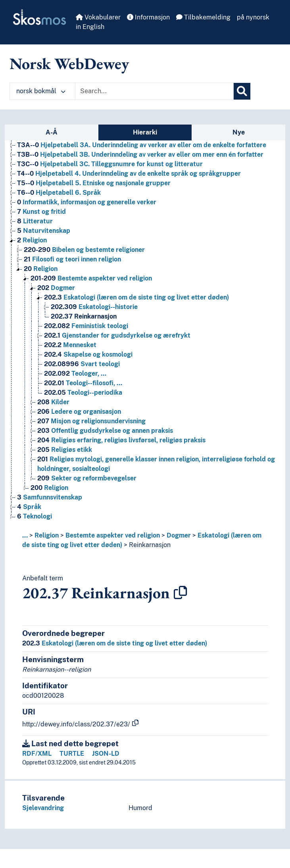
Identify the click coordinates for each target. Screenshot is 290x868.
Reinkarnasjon (150, 545)
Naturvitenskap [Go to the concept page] (44, 231)
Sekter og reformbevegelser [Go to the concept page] (87, 478)
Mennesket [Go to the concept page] (70, 345)
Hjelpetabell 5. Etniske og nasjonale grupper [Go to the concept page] (94, 183)
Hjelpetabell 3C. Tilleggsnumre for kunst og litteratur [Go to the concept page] (110, 164)
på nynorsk (253, 17)
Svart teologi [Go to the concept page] (82, 364)
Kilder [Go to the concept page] (53, 402)
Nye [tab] (239, 132)
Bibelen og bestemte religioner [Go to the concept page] (84, 250)
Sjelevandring (43, 808)
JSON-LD (106, 754)
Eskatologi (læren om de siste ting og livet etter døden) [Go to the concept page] (136, 297)
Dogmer (179, 535)
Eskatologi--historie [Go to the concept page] (94, 307)
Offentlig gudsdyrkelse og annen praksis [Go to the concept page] (105, 431)
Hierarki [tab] (145, 132)
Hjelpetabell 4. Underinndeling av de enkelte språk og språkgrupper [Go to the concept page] (129, 174)
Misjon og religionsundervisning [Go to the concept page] (91, 421)
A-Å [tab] (52, 132)
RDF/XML (37, 754)
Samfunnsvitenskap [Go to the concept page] (50, 497)
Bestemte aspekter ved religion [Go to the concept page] (91, 278)
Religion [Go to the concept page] (32, 240)
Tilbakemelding (203, 17)
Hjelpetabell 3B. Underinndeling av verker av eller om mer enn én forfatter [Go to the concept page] (140, 155)
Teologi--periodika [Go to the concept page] (83, 393)
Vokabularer (98, 17)
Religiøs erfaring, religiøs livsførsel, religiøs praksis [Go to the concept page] (121, 440)
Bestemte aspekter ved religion (113, 535)
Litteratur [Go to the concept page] (35, 221)
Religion (47, 535)
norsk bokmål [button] (41, 91)
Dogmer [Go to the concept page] (56, 288)
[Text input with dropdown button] (154, 91)
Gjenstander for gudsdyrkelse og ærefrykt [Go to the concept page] (117, 335)
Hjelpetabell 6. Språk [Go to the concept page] (59, 193)
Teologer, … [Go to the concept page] (75, 374)
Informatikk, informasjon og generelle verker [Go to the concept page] (87, 202)
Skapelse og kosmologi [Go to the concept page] (88, 354)
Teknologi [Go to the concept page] (35, 516)
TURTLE (72, 754)
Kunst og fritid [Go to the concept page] (41, 212)
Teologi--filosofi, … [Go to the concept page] (83, 383)
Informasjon (148, 17)
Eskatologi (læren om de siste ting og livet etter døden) (115, 643)
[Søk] (242, 91)
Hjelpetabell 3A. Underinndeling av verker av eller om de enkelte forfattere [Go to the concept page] (142, 145)
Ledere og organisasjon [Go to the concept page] (79, 412)
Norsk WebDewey (69, 63)
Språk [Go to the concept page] (29, 507)
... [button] (25, 535)
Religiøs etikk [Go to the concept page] (65, 450)
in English (90, 27)
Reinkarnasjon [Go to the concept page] (84, 316)
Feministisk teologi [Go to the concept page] (86, 326)
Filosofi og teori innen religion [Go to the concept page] (72, 259)
